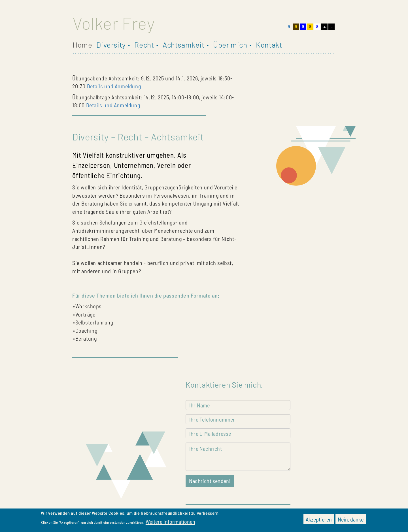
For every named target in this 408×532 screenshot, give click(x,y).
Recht (146, 45)
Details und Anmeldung (114, 86)
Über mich (232, 45)
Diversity (113, 45)
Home (82, 45)
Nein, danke (351, 520)
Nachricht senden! (210, 481)
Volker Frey (114, 23)
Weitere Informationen (170, 523)
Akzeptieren (319, 520)
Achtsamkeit (186, 45)
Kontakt (269, 45)
